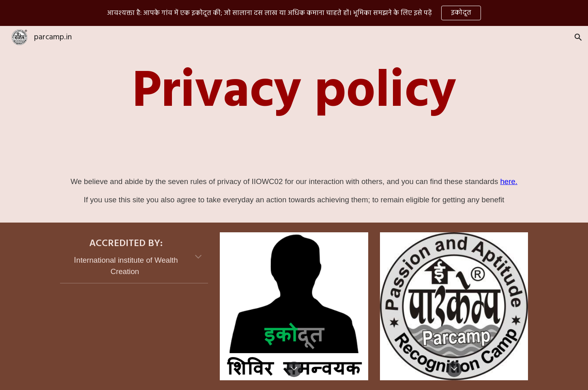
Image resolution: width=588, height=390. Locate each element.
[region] (294, 13)
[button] (578, 37)
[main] (294, 93)
